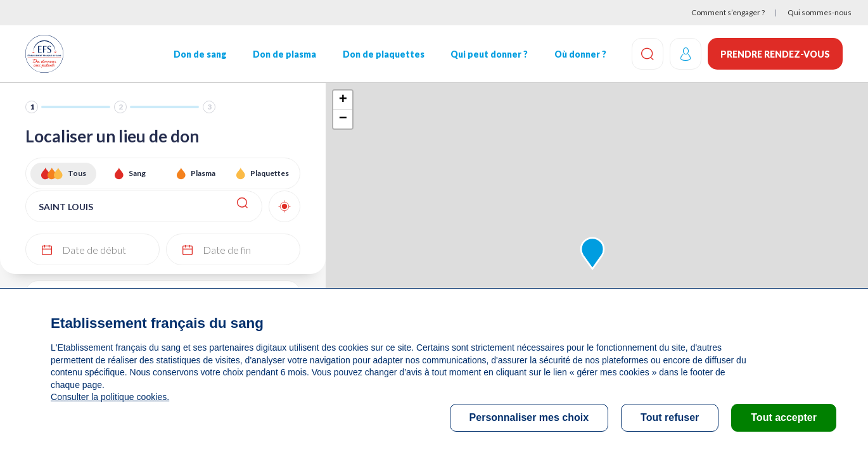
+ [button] (343, 100)
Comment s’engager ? (728, 12)
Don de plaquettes (383, 54)
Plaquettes (270, 173)
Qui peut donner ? (489, 54)
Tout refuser (670, 417)
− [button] (343, 119)
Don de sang (200, 54)
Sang (137, 173)
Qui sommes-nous (820, 12)
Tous (77, 173)
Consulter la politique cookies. (110, 397)
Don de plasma (284, 54)
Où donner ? (580, 54)
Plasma (203, 173)
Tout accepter (784, 417)
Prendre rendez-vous (775, 54)
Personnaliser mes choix (529, 417)
